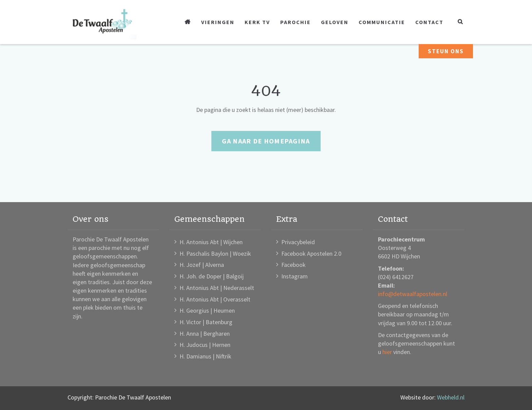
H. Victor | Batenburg (206, 322)
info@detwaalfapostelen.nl (413, 294)
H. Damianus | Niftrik (205, 356)
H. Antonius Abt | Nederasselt (217, 288)
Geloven (335, 22)
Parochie (296, 22)
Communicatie (382, 22)
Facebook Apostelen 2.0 (311, 253)
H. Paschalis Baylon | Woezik (215, 253)
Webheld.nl (451, 397)
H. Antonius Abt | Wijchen (211, 242)
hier (387, 352)
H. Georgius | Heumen (207, 310)
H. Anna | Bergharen (205, 334)
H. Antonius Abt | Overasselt (215, 299)
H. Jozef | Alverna (202, 265)
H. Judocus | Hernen (205, 345)
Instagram (294, 276)
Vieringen (218, 22)
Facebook (293, 265)
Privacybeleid (298, 242)
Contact (429, 22)
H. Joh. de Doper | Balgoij (212, 276)
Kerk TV (257, 22)
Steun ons (446, 51)
